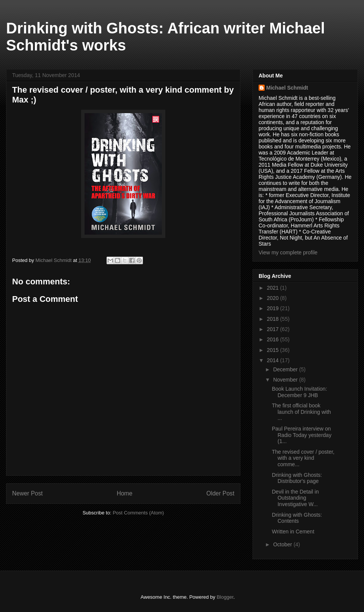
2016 (274, 339)
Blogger (225, 597)
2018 (274, 319)
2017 (274, 329)
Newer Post (27, 493)
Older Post (220, 493)
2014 (274, 360)
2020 (274, 298)
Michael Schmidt (287, 88)
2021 (274, 288)
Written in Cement (293, 532)
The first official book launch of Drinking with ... (301, 412)
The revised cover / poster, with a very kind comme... (303, 458)
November (286, 380)
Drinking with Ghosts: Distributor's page (297, 478)
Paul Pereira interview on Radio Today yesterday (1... (302, 435)
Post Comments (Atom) (138, 513)
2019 (274, 308)
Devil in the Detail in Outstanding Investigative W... (295, 498)
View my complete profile (288, 252)
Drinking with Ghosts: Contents (297, 518)
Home (125, 493)
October (283, 544)
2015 (274, 350)
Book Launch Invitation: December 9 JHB (300, 392)
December (286, 369)
